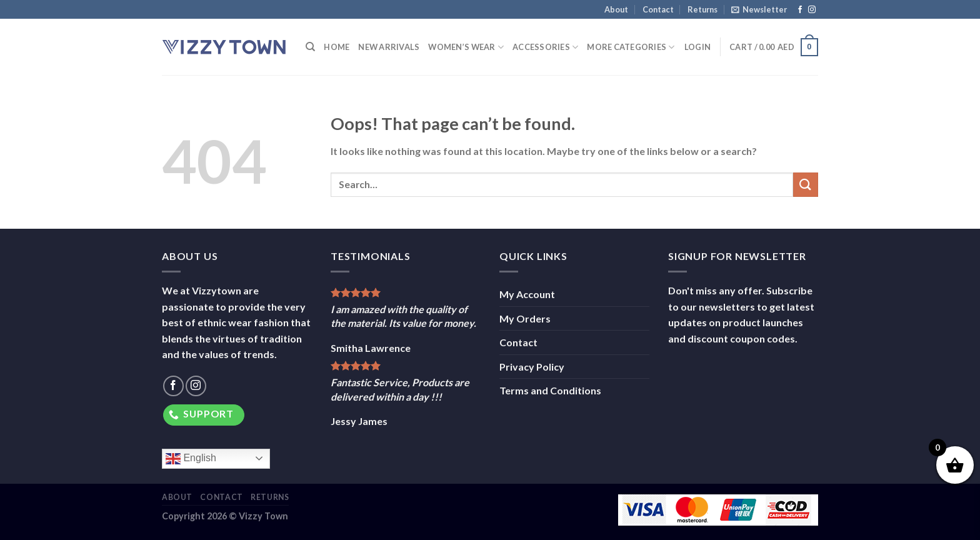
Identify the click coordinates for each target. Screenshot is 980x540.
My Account (527, 294)
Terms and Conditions (550, 390)
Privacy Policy (532, 367)
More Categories (631, 47)
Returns (702, 9)
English (191, 459)
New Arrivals (389, 47)
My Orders (525, 318)
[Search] (310, 47)
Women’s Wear (466, 47)
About (616, 9)
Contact (658, 9)
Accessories (545, 47)
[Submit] (806, 185)
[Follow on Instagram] (812, 10)
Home (337, 47)
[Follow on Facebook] (800, 10)
